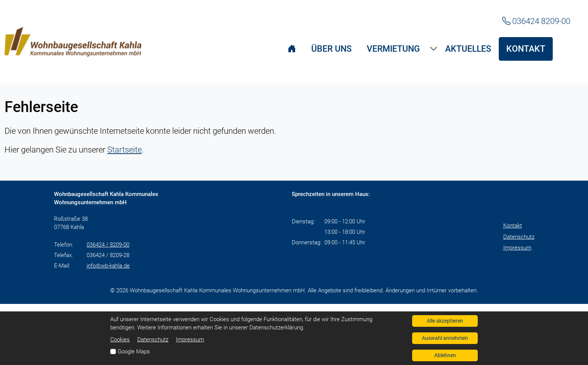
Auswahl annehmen (445, 338)
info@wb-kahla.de (108, 266)
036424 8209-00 (536, 21)
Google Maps (134, 352)
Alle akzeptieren (445, 321)
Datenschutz (519, 237)
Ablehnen (445, 355)
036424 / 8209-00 (108, 245)
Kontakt (513, 226)
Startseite (124, 150)
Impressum (517, 248)
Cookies (120, 340)
